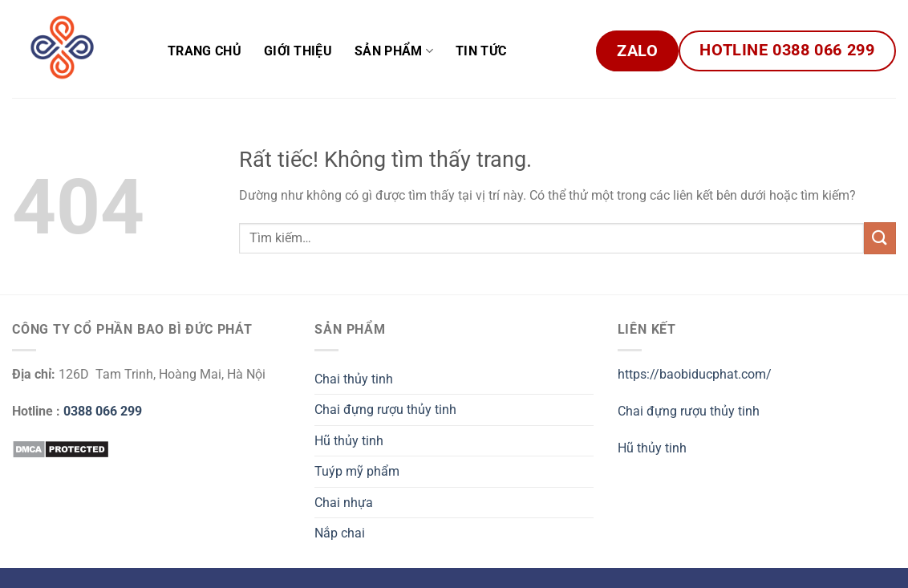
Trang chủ (205, 51)
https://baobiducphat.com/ (695, 374)
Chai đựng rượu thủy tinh (385, 410)
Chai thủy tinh (354, 379)
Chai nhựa (344, 503)
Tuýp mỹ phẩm (357, 471)
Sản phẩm (394, 51)
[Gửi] (880, 238)
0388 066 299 (103, 411)
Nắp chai (340, 533)
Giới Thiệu (298, 51)
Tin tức (481, 51)
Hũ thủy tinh (349, 441)
